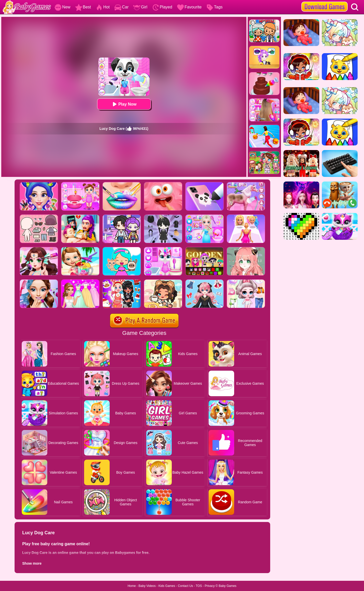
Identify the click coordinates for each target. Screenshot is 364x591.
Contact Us (185, 586)
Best (83, 7)
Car (121, 7)
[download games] (325, 2)
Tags (214, 7)
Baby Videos (147, 586)
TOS (199, 586)
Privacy (210, 586)
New (62, 7)
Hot (103, 7)
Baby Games (227, 586)
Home (132, 586)
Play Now (124, 104)
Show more (32, 563)
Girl (140, 7)
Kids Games (167, 586)
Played (162, 7)
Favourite (189, 7)
